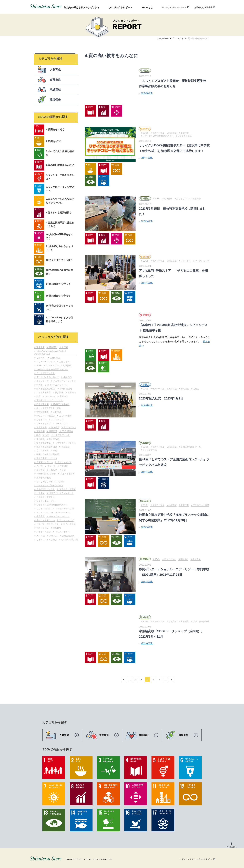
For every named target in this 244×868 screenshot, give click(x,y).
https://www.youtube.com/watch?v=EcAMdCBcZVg (50, 353)
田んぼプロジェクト (45, 489)
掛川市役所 (54, 439)
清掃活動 (53, 347)
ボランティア (42, 381)
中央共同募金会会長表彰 (47, 454)
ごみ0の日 (41, 358)
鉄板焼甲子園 (42, 404)
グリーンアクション (45, 362)
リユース (51, 466)
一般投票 (53, 470)
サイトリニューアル (45, 501)
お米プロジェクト (61, 435)
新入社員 (55, 427)
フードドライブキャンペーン (49, 485)
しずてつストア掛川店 (65, 443)
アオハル (53, 536)
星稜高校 (67, 377)
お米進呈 (40, 493)
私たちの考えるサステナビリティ (82, 7)
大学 (47, 435)
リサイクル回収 (43, 509)
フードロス (50, 396)
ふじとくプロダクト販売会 (48, 408)
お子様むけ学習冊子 (203, 7)
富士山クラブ (70, 427)
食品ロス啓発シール (45, 520)
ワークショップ (66, 520)
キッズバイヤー (62, 532)
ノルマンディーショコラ (64, 381)
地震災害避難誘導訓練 (46, 447)
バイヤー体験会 (43, 532)
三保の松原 (55, 358)
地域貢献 (67, 366)
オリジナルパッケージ (57, 385)
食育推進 (72, 393)
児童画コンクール (44, 462)
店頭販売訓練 (68, 536)
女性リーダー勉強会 (45, 416)
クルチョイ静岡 (67, 474)
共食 (38, 396)
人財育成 (57, 412)
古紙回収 (57, 528)
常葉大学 (40, 431)
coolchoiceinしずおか (46, 474)
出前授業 (40, 470)
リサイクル (41, 420)
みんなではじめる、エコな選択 (50, 482)
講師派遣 (53, 431)
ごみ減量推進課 (43, 393)
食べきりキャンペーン (59, 516)
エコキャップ (57, 420)
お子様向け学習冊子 (45, 497)
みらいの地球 (65, 416)
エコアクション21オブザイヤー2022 (53, 512)
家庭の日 (63, 396)
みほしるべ (64, 362)
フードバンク (61, 424)
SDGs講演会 (67, 431)
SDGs (39, 366)
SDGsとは (147, 7)
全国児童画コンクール (46, 458)
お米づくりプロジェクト (47, 524)
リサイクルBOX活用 (64, 509)
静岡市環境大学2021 (46, 389)
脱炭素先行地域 (43, 478)
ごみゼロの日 (42, 528)
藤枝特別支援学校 (61, 404)
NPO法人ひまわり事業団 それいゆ (52, 369)
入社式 (39, 466)
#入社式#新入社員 (69, 540)
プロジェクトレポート (121, 7)
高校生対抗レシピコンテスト (49, 400)
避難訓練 (40, 439)
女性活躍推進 (42, 412)
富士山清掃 (41, 427)
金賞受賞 (40, 516)
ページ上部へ (231, 847)
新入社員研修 (69, 524)
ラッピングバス (64, 462)
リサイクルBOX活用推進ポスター (52, 505)
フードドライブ (43, 424)
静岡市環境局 (65, 389)
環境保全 (40, 347)
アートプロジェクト (45, 373)
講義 (38, 435)
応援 (63, 470)
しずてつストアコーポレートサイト (196, 859)
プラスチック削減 (67, 489)
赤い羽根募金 (42, 451)
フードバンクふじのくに (47, 377)
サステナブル (52, 366)
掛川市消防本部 (43, 443)
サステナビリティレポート (174, 7)
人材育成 (40, 536)
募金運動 (65, 447)
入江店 (64, 347)
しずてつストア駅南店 (46, 540)
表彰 (55, 451)
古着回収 (63, 466)
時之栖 (39, 385)
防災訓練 (59, 393)
